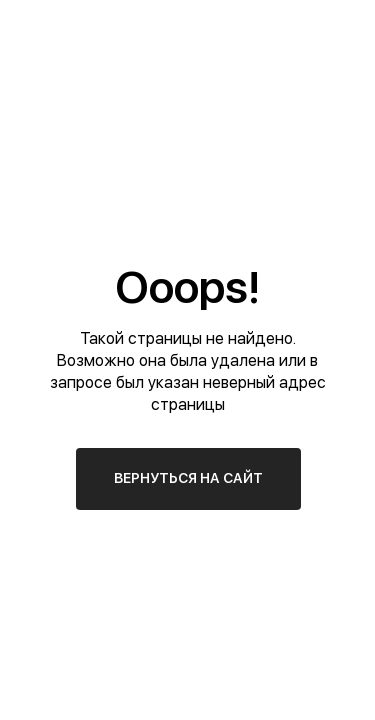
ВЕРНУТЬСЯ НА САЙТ (188, 478)
